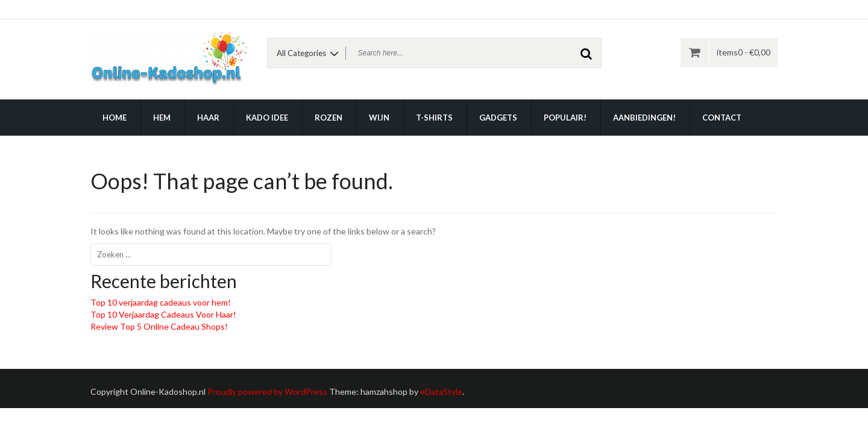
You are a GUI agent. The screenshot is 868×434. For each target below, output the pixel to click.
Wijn (379, 118)
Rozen (329, 118)
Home (115, 118)
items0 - (744, 52)
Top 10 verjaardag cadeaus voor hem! (161, 302)
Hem (162, 118)
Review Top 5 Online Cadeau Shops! (159, 326)
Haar (208, 118)
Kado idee (267, 118)
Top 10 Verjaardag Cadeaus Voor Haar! (163, 314)
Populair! (565, 118)
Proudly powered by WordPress (267, 392)
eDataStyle (441, 392)
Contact (722, 118)
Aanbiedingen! (644, 118)
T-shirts (434, 118)
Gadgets (498, 118)
